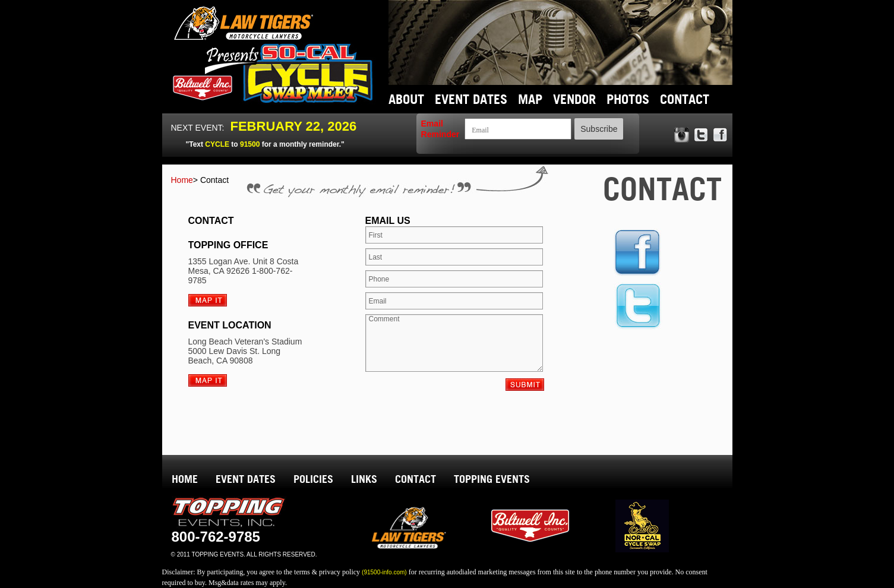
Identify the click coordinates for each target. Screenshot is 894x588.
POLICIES (313, 479)
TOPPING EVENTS (492, 479)
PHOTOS (628, 99)
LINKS (364, 479)
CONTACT (685, 99)
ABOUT (406, 99)
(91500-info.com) (384, 572)
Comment (454, 343)
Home (200, 180)
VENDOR (574, 99)
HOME (185, 479)
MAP (530, 99)
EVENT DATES (471, 99)
